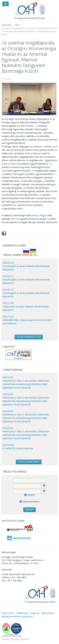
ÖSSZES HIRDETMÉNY (29, 462)
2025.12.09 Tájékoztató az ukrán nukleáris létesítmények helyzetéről (26, 306)
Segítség (35, 613)
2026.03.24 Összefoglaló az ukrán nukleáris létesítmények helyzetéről (26, 266)
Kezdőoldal (7, 25)
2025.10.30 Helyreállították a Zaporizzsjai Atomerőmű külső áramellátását (27, 320)
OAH (30, 10)
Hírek (17, 25)
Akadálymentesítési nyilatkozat (17, 617)
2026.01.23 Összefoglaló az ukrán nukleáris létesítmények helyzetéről (26, 293)
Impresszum (8, 613)
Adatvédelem (48, 613)
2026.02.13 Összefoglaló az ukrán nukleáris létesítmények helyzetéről (26, 280)
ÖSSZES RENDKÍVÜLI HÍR (29, 337)
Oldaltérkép (22, 613)
